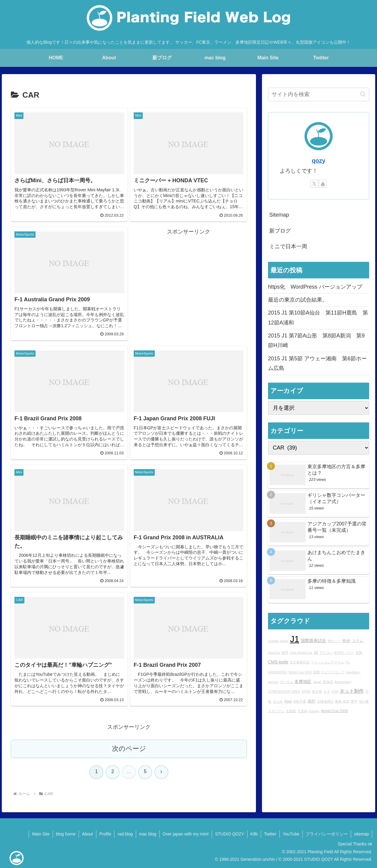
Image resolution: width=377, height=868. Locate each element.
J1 (295, 639)
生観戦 (291, 711)
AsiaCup (274, 653)
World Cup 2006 (334, 711)
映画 (346, 641)
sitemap (361, 834)
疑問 (285, 653)
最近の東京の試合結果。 (298, 300)
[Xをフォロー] (314, 184)
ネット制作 (352, 691)
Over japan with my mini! (186, 834)
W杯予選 (299, 701)
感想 (311, 701)
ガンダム (286, 682)
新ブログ (280, 231)
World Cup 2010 (300, 672)
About (87, 834)
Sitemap (279, 215)
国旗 (316, 672)
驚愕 (354, 701)
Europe (314, 711)
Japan (317, 682)
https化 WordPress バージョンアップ (315, 287)
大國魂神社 (325, 701)
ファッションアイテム (328, 662)
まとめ (278, 701)
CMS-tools (278, 662)
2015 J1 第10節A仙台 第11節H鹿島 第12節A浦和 (318, 318)
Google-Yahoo (278, 641)
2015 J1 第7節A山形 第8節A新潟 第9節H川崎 (316, 340)
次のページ (129, 749)
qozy (318, 161)
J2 (316, 653)
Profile (105, 834)
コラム (358, 641)
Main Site (41, 834)
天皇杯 (302, 711)
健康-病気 (342, 701)
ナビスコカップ (333, 672)
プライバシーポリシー (327, 834)
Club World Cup (301, 653)
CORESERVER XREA (284, 691)
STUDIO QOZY (229, 834)
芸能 (359, 653)
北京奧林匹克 (300, 662)
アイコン (326, 653)
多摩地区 (303, 682)
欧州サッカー (344, 653)
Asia (288, 701)
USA (335, 691)
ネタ (327, 691)
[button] (363, 94)
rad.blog (125, 834)
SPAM (306, 691)
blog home (66, 834)
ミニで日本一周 (288, 246)
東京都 (317, 691)
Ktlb (254, 834)
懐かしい (334, 641)
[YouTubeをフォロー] (323, 184)
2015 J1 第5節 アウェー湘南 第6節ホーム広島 (317, 363)
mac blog (148, 834)
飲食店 (328, 682)
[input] (319, 94)
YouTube (291, 834)
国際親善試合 (313, 641)
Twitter (270, 834)
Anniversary (343, 682)
